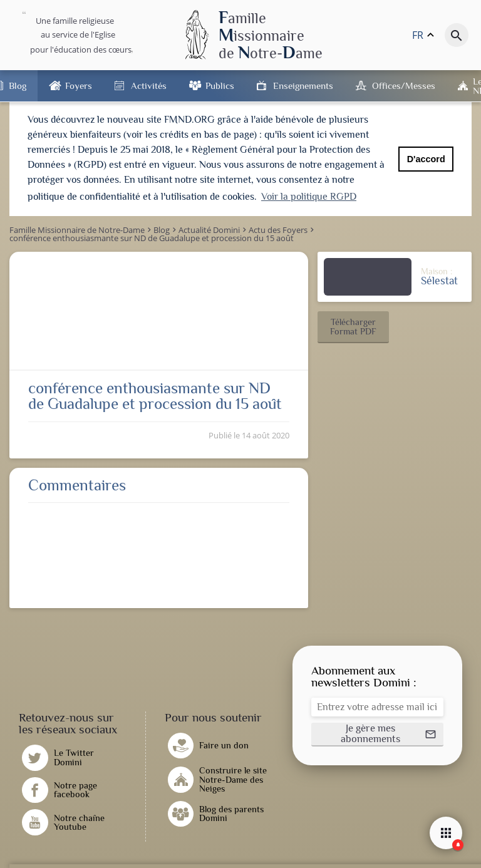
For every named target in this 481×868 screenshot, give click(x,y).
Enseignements (303, 85)
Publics (220, 85)
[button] (353, 327)
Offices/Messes (404, 85)
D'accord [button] (426, 159)
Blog (18, 85)
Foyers (79, 85)
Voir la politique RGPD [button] (309, 197)
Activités (149, 85)
